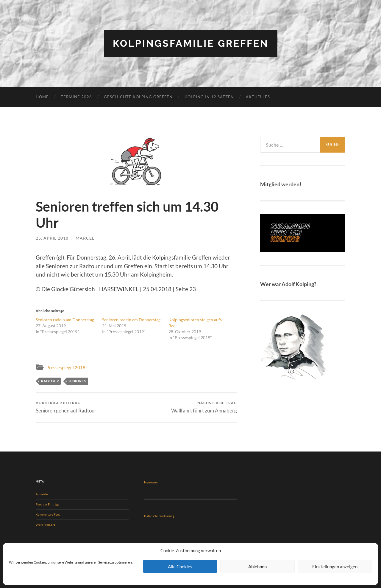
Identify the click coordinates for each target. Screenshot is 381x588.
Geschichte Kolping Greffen (138, 97)
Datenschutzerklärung (159, 516)
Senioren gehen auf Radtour (66, 407)
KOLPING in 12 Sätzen (209, 97)
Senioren (77, 381)
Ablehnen (257, 567)
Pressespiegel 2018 (66, 367)
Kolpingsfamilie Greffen (191, 43)
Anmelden (43, 494)
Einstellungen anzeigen (335, 567)
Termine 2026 (76, 97)
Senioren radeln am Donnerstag (65, 320)
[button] (136, 162)
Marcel (85, 238)
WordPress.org (46, 525)
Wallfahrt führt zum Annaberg (204, 407)
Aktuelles (258, 97)
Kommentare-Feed (48, 514)
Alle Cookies (180, 567)
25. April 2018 (52, 238)
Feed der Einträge (47, 504)
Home (42, 97)
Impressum (151, 482)
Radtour (50, 381)
